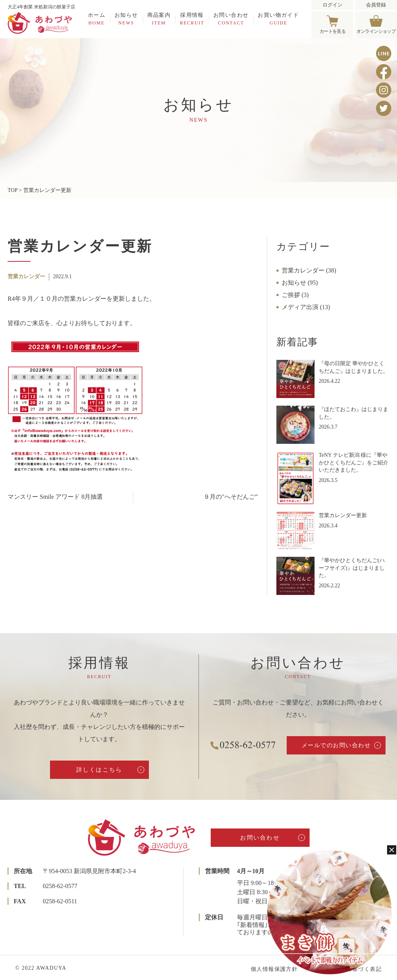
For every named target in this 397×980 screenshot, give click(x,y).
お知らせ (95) (300, 283)
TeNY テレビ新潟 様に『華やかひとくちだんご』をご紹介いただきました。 (353, 463)
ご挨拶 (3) (295, 295)
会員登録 (376, 5)
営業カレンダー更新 (343, 515)
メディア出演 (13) (306, 307)
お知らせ (126, 19)
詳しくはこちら (99, 770)
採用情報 (192, 19)
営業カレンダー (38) (309, 270)
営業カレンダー (26, 276)
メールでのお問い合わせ (336, 745)
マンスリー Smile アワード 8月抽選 (55, 497)
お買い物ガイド (278, 19)
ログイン (332, 5)
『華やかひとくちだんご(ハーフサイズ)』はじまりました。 (352, 568)
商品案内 (159, 19)
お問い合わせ (231, 19)
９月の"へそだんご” (231, 497)
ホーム (97, 19)
